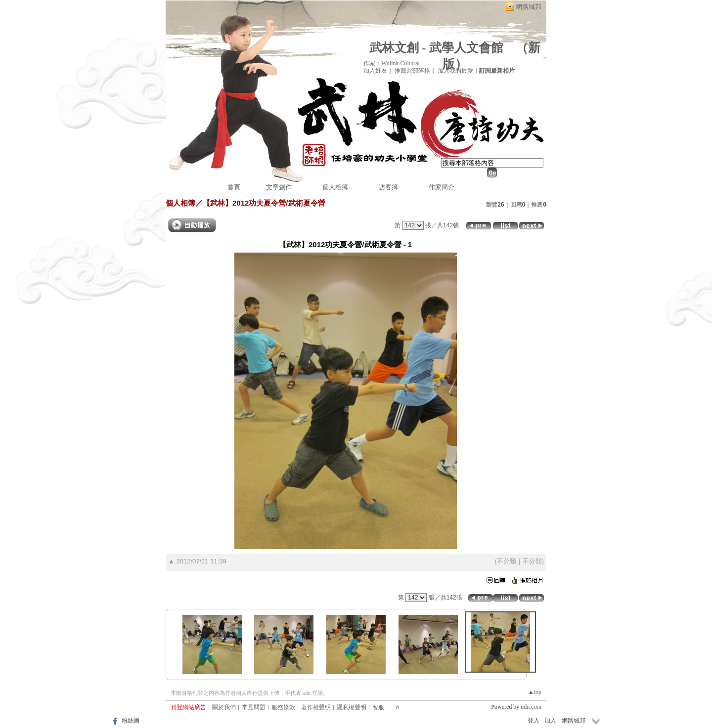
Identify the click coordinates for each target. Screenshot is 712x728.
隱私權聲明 (352, 707)
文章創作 (279, 187)
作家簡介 (442, 187)
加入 (550, 721)
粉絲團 (131, 721)
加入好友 (375, 71)
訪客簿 (388, 187)
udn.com (531, 707)
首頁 (234, 187)
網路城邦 (529, 7)
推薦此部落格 (412, 71)
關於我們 (224, 707)
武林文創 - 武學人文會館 (436, 48)
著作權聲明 (316, 707)
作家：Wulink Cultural (392, 63)
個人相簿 (335, 187)
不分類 (507, 561)
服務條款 (283, 707)
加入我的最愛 (455, 71)
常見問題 (254, 707)
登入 (534, 721)
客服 (378, 707)
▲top (535, 692)
